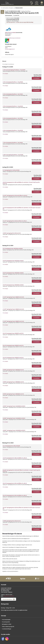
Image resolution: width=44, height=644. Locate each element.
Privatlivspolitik (6, 622)
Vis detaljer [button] (5, 74)
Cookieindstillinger (7, 629)
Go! (2, 8)
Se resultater (37, 78)
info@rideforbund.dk (9, 596)
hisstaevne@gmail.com (10, 49)
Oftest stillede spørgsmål (8, 626)
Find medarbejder (6, 620)
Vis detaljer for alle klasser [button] (8, 64)
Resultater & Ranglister (9, 8)
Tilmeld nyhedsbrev (9, 599)
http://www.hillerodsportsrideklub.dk (13, 38)
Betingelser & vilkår (7, 624)
